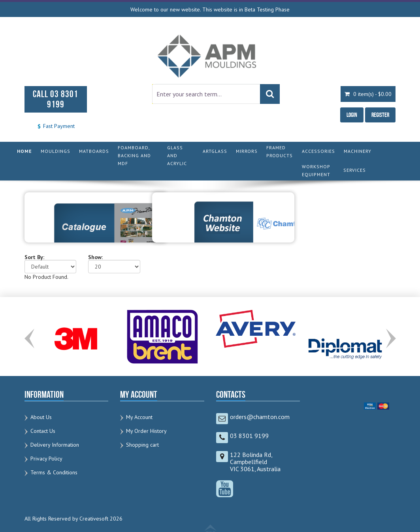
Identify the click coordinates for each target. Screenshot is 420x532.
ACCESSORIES (318, 151)
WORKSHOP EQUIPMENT (316, 170)
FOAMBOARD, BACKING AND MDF (134, 155)
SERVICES (355, 170)
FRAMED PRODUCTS (280, 151)
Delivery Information (55, 445)
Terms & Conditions (54, 472)
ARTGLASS (215, 151)
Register (380, 115)
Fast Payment (56, 126)
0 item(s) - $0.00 (368, 94)
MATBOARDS (94, 151)
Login (352, 115)
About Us (41, 417)
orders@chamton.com (260, 417)
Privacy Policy (46, 459)
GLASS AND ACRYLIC (177, 155)
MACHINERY (358, 151)
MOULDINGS (56, 151)
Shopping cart (142, 445)
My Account (139, 417)
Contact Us (43, 431)
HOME (24, 151)
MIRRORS (247, 151)
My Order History (146, 431)
